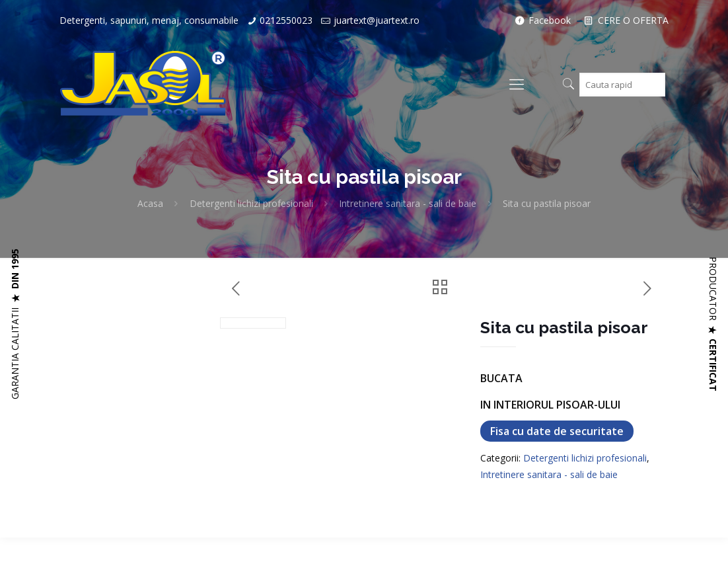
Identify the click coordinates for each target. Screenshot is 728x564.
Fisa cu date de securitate (557, 431)
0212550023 (286, 20)
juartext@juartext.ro (377, 20)
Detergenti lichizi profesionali (251, 203)
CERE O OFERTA (625, 20)
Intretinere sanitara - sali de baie (408, 203)
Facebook (542, 20)
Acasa (150, 203)
